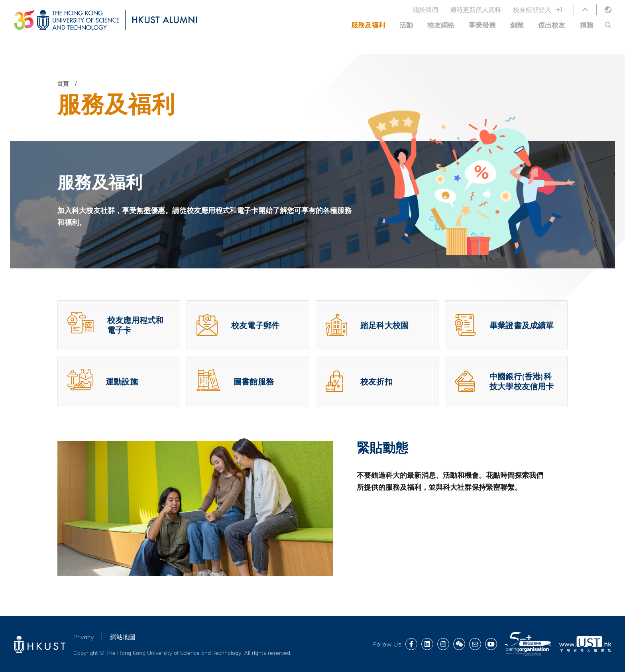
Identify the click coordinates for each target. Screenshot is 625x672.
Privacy (84, 637)
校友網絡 (441, 25)
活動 (406, 25)
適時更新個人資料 (476, 10)
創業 (517, 25)
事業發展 (482, 25)
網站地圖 (123, 637)
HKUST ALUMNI (165, 20)
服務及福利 (368, 25)
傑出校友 (552, 25)
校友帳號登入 (532, 10)
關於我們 (425, 10)
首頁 (63, 84)
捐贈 (586, 25)
